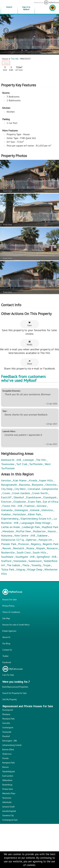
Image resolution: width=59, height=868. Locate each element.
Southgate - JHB (25, 557)
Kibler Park (34, 514)
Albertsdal (7, 802)
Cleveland (34, 489)
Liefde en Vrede (10, 527)
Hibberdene (7, 780)
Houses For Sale (10, 600)
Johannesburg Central (12, 745)
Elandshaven (34, 497)
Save (29, 324)
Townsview (8, 464)
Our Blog (6, 644)
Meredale (8, 531)
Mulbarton (39, 531)
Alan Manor (20, 480)
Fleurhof (6, 736)
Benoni (6, 767)
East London (8, 776)
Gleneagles (21, 510)
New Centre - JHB (25, 536)
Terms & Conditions (11, 612)
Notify (30, 343)
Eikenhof (19, 497)
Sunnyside (7, 732)
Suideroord (35, 561)
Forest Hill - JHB (12, 506)
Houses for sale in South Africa (16, 625)
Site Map (6, 618)
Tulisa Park (8, 569)
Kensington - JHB (10, 741)
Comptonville (50, 489)
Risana (30, 548)
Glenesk (35, 510)
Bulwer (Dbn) (8, 750)
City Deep (7, 489)
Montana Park (8, 719)
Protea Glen (8, 789)
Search (9, 7)
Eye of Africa (51, 502)
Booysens (38, 485)
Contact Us (7, 650)
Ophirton (31, 540)
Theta (26, 565)
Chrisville (51, 485)
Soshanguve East (10, 820)
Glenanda (7, 510)
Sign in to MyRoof (26, 8)
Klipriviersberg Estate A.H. (36, 519)
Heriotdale (19, 514)
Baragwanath (9, 485)
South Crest (24, 552)
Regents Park (50, 544)
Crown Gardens (21, 493)
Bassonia (24, 485)
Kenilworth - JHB (11, 460)
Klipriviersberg (10, 519)
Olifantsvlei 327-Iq (13, 540)
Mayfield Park (50, 527)
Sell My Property (10, 699)
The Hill (15, 59)
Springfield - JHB (46, 557)
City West (20, 489)
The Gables (14, 565)
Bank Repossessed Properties (15, 687)
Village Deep (35, 569)
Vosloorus (7, 798)
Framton (29, 506)
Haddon (6, 514)
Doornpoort (8, 710)
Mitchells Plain (9, 793)
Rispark (40, 548)
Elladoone (20, 502)
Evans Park (34, 502)
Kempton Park (8, 763)
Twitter (5, 656)
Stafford (6, 561)
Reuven (7, 548)
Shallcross (7, 754)
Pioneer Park (9, 544)
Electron (6, 502)
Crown (6, 493)
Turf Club (22, 464)
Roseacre (52, 548)
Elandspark (50, 497)
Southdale (7, 557)
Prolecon (23, 544)
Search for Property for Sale (14, 693)
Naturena (7, 536)
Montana (6, 714)
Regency (36, 544)
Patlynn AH (45, 540)
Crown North (40, 493)
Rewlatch (19, 548)
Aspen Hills (46, 480)
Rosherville (8, 552)
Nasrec (52, 531)
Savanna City (8, 815)
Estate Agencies (9, 631)
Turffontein (36, 464)
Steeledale (20, 561)
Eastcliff (6, 497)
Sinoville (6, 723)
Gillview (42, 506)
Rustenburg (7, 785)
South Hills (39, 552)
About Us (6, 637)
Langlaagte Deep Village (35, 523)
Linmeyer (29, 460)
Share (30, 362)
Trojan (47, 565)
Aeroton (6, 480)
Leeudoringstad (9, 811)
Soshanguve (8, 728)
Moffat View (23, 531)
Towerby (36, 565)
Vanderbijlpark (9, 772)
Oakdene (42, 536)
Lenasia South (8, 807)
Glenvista (47, 510)
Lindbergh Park (31, 527)
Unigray (21, 569)
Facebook (7, 662)
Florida (5, 758)
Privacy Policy (8, 606)
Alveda (33, 480)
